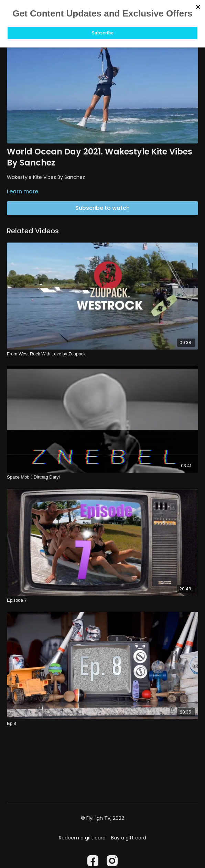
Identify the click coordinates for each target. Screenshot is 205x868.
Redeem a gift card (82, 838)
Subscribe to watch (102, 208)
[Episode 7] (102, 600)
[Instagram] (112, 861)
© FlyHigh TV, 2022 (102, 818)
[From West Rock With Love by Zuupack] (102, 354)
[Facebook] (93, 861)
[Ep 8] (102, 724)
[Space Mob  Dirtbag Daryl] (102, 477)
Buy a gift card (129, 838)
